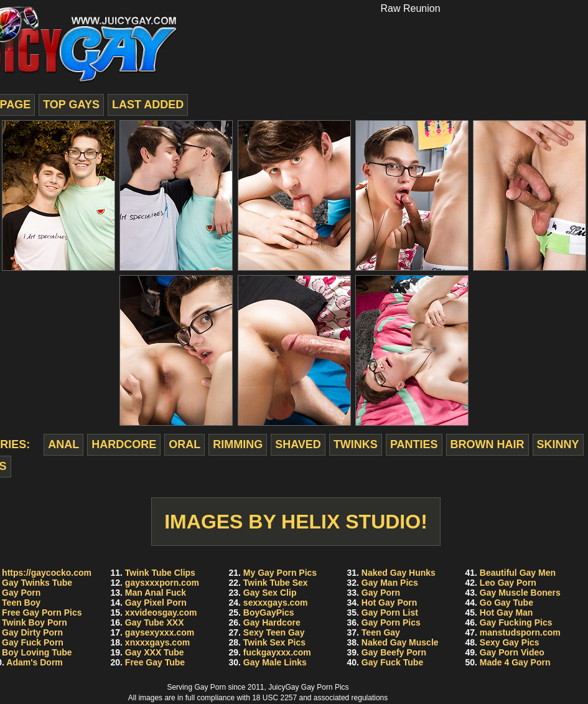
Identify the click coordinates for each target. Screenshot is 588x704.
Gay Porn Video (512, 652)
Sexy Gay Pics (510, 642)
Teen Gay (381, 632)
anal (63, 444)
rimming (238, 444)
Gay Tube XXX (155, 622)
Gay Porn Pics (391, 622)
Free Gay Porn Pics (42, 612)
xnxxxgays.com (157, 642)
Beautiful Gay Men (518, 573)
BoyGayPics (269, 612)
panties (414, 444)
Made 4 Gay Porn (515, 662)
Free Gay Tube (155, 662)
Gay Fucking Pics (516, 622)
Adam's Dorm (34, 662)
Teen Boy (21, 603)
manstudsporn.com (520, 632)
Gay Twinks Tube (37, 583)
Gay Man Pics (390, 583)
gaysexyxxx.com (160, 632)
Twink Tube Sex (276, 583)
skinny (558, 444)
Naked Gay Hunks (399, 573)
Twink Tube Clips (160, 573)
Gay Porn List (390, 612)
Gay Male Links (275, 662)
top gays (71, 105)
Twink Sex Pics (274, 642)
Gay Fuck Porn (33, 642)
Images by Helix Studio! (296, 522)
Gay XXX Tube (155, 652)
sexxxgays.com (276, 603)
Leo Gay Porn (508, 583)
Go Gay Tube (506, 603)
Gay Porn (21, 593)
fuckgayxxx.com (277, 652)
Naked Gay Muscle (400, 642)
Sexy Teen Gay (274, 632)
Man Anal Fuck (156, 593)
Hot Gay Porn (389, 603)
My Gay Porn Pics (280, 573)
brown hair (488, 444)
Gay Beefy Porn (394, 652)
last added (148, 105)
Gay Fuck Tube (392, 662)
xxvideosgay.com (161, 612)
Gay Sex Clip (270, 593)
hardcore (124, 444)
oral (184, 444)
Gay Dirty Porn (32, 632)
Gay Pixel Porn (156, 603)
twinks (356, 444)
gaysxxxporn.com (162, 583)
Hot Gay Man (506, 612)
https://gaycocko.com (47, 573)
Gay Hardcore (272, 622)
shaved (298, 444)
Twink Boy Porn (35, 622)
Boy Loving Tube (37, 652)
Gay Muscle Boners (520, 593)
